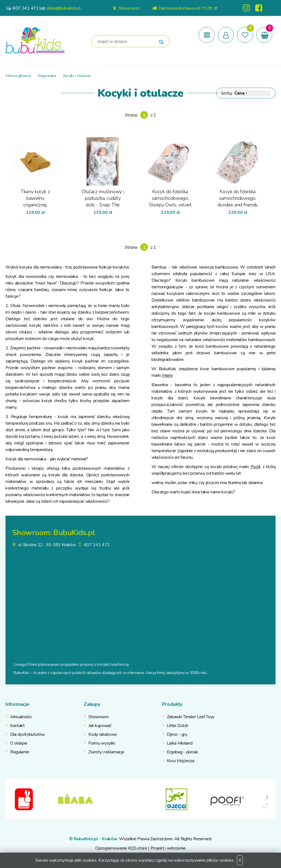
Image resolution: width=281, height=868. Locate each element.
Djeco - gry (177, 734)
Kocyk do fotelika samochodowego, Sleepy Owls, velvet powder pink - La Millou (170, 198)
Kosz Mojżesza (181, 761)
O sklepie (19, 743)
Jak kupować (100, 726)
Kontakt (17, 726)
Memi (167, 375)
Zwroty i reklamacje (106, 752)
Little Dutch (178, 726)
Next (271, 799)
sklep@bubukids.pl (63, 8)
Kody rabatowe (102, 734)
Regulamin (20, 752)
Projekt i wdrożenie (168, 848)
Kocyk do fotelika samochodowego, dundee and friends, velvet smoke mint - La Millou (238, 198)
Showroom (125, 8)
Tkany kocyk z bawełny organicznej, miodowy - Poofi (35, 198)
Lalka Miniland (180, 743)
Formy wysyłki (102, 743)
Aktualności (21, 717)
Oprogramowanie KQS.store (121, 848)
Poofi (255, 467)
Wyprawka (47, 76)
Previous (10, 799)
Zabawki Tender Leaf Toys (191, 717)
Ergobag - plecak (182, 752)
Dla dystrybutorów (27, 734)
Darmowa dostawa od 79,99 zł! (185, 8)
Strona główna (18, 76)
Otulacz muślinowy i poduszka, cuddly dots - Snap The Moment (103, 198)
